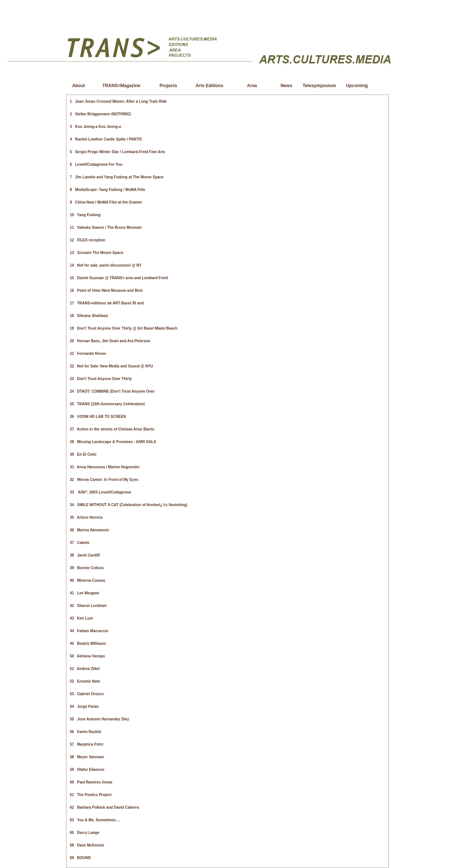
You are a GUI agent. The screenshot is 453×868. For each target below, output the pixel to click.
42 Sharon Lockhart (88, 606)
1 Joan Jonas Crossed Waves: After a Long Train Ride (118, 101)
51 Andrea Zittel (85, 669)
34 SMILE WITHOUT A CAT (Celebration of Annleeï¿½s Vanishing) (129, 505)
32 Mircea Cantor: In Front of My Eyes (104, 480)
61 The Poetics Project (91, 795)
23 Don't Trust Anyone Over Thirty (101, 379)
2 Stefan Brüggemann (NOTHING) (100, 114)
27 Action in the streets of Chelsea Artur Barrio (112, 429)
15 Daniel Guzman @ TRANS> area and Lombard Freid (119, 278)
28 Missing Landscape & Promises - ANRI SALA (113, 442)
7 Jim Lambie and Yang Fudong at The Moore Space (117, 177)
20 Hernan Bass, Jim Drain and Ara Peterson (110, 341)
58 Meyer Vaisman (87, 757)
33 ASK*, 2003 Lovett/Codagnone (100, 492)
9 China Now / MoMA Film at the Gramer (106, 202)
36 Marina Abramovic (89, 530)
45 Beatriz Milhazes (88, 643)
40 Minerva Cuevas (88, 580)
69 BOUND (80, 858)
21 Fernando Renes (88, 354)
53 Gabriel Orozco (87, 694)
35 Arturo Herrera (86, 517)
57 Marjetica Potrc (87, 744)
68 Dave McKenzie (87, 845)
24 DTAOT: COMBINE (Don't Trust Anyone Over (112, 391)
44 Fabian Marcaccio (89, 631)
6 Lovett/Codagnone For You (96, 164)
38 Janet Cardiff (85, 555)
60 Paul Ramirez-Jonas (91, 782)
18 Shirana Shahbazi (89, 316)
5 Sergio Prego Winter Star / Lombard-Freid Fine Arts (117, 152)
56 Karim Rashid (85, 732)
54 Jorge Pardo (84, 707)
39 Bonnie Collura (87, 568)
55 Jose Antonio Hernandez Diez (99, 719)
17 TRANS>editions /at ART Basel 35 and (107, 303)
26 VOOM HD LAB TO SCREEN (98, 417)
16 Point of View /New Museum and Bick (106, 291)
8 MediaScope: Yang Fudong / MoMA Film (107, 190)
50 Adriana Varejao (87, 656)
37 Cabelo (80, 543)
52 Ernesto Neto (85, 681)
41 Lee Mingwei (84, 593)
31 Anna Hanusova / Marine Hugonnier (105, 467)
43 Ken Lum (81, 618)
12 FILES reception (88, 240)
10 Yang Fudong (85, 215)
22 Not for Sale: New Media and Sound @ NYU (111, 366)
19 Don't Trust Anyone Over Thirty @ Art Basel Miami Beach (124, 328)
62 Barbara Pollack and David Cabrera (104, 807)
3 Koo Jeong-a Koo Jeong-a (95, 127)
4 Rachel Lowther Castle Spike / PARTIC (106, 139)
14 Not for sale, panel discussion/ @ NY (106, 265)
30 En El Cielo (83, 454)
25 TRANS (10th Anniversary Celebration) (107, 404)
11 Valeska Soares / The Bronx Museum (106, 227)
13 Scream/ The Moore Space (96, 253)
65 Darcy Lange (84, 833)
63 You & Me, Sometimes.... (95, 820)
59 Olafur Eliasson (87, 770)
